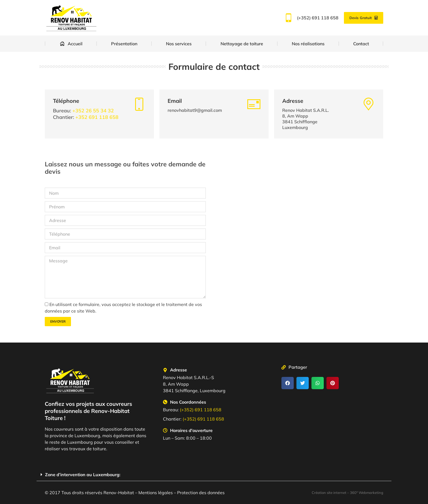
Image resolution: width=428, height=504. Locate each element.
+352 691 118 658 (97, 117)
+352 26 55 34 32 (93, 111)
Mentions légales (156, 493)
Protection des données (201, 493)
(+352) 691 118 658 (311, 18)
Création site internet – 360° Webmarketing (347, 493)
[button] (288, 383)
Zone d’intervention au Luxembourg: (83, 475)
